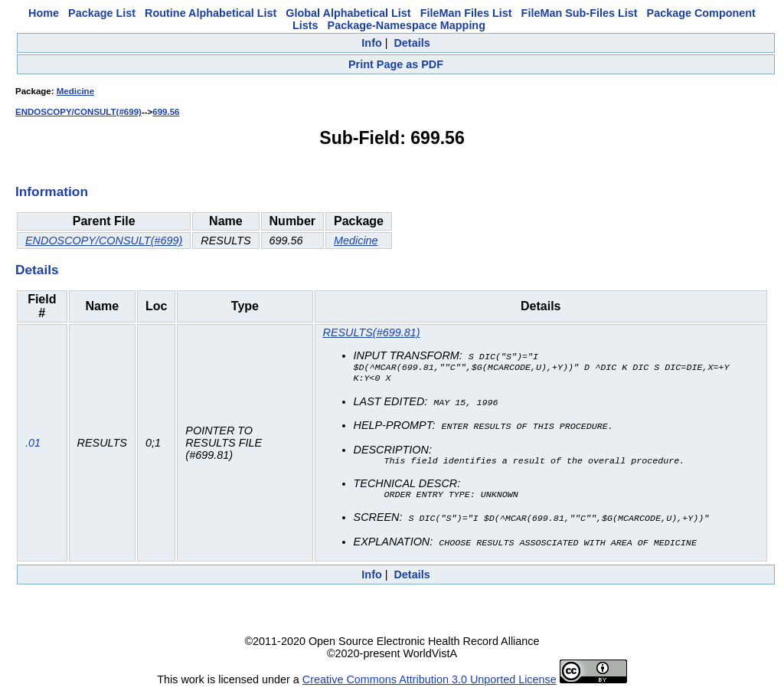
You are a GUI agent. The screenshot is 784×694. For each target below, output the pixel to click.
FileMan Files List (466, 13)
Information (52, 192)
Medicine (75, 91)
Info (371, 43)
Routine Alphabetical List (211, 13)
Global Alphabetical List (348, 13)
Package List (102, 13)
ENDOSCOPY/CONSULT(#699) (78, 112)
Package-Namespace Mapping (407, 25)
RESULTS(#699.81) (372, 332)
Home (44, 13)
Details (412, 43)
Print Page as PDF (396, 64)
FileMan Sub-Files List (580, 13)
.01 (33, 444)
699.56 (166, 112)
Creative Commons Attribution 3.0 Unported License (430, 682)
